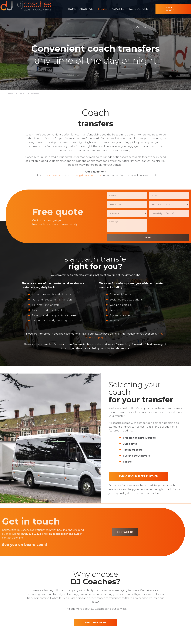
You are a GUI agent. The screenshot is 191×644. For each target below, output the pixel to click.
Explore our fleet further (138, 476)
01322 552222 (149, 3)
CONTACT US (93, 532)
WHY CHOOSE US (95, 623)
